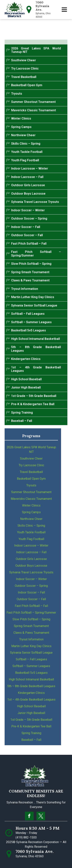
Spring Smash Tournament (31, 626)
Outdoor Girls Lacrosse (31, 559)
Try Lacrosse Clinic (31, 465)
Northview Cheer (31, 519)
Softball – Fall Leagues (31, 659)
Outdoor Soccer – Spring (31, 586)
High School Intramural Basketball (31, 679)
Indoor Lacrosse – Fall (31, 552)
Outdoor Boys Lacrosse (31, 566)
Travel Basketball (31, 472)
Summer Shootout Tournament (31, 492)
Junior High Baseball (31, 713)
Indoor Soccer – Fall (31, 592)
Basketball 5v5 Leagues (31, 673)
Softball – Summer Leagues (31, 666)
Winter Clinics (31, 505)
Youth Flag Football (31, 539)
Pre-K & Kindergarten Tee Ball (31, 726)
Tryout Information (31, 639)
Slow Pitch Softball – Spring (31, 619)
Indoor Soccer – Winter (31, 579)
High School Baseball (31, 706)
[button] (64, 10)
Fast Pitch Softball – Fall (31, 606)
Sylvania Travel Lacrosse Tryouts (31, 572)
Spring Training (31, 733)
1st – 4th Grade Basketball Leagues (31, 700)
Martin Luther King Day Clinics (31, 646)
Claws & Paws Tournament (31, 633)
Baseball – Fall (31, 740)
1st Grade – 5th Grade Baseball (31, 720)
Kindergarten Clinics (31, 693)
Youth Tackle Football (31, 532)
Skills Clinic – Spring (31, 526)
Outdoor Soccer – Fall (31, 599)
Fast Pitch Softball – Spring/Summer (31, 613)
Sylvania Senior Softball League (31, 653)
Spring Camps (31, 512)
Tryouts (31, 485)
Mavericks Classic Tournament (31, 499)
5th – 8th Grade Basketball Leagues (31, 686)
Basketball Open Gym (31, 479)
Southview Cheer (31, 459)
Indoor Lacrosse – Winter (31, 545)
